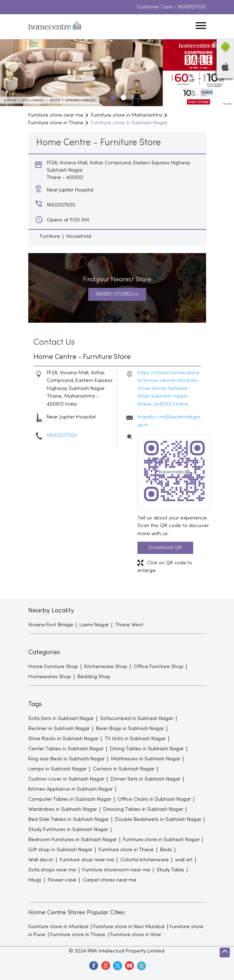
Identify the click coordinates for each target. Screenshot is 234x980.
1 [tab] (112, 96)
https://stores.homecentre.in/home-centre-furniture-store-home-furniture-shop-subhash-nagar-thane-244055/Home (169, 389)
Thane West (129, 625)
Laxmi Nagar (94, 625)
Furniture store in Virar (136, 935)
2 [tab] (122, 96)
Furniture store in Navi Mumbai (129, 927)
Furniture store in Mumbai (58, 927)
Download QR (165, 548)
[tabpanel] (117, 73)
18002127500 (192, 7)
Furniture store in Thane (78, 935)
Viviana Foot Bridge (51, 625)
